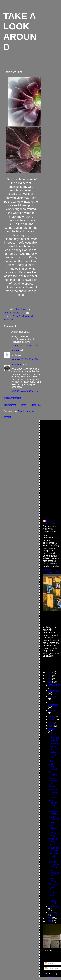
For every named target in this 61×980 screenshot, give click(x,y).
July (51, 716)
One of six (54, 884)
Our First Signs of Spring (54, 864)
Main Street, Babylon (54, 767)
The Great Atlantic (54, 739)
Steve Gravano (51, 522)
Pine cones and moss (53, 804)
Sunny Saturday (54, 781)
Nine (51, 761)
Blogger (51, 976)
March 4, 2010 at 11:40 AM (25, 359)
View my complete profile (51, 571)
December (54, 685)
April (52, 726)
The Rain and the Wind (54, 820)
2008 (49, 921)
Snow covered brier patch (54, 900)
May (52, 723)
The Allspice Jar (54, 873)
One (51, 845)
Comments (52, 969)
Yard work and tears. (54, 856)
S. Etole (15, 350)
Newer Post (10, 405)
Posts (49, 963)
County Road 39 (54, 748)
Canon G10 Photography (23, 316)
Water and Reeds (54, 813)
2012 (49, 676)
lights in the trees (52, 890)
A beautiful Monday (54, 849)
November (54, 691)
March (52, 729)
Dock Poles (53, 773)
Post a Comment (13, 398)
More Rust (54, 744)
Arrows (52, 735)
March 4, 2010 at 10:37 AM (25, 346)
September (54, 705)
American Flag (53, 840)
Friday (52, 786)
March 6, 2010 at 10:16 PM (25, 391)
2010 (49, 682)
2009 (49, 918)
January (53, 912)
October (53, 696)
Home (23, 405)
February (54, 907)
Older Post (36, 405)
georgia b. (16, 364)
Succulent (8, 320)
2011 (49, 679)
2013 (49, 672)
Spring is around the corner (53, 793)
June (52, 719)
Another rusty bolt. (53, 755)
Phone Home (53, 880)
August (52, 711)
